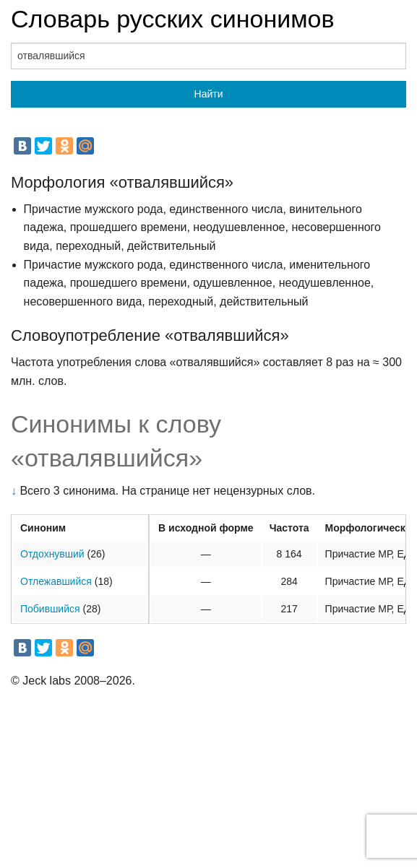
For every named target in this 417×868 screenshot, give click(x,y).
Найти (209, 94)
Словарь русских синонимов (173, 19)
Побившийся (50, 609)
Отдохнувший (52, 554)
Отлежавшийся (56, 581)
